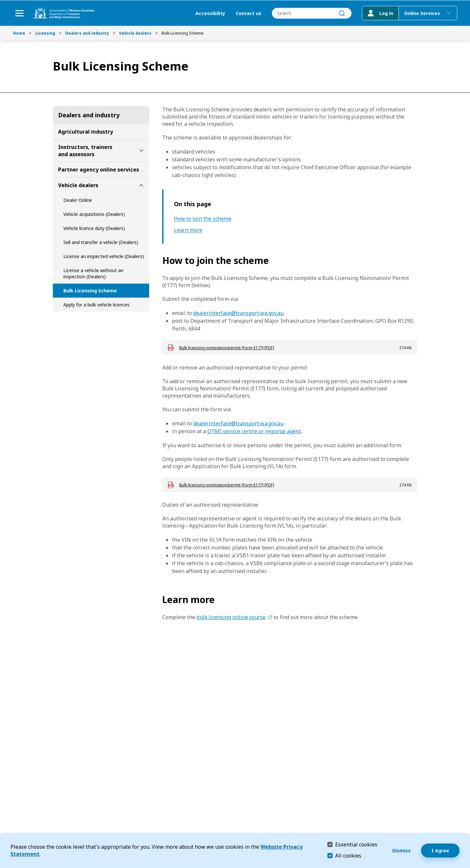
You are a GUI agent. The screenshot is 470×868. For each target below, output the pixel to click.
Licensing (45, 33)
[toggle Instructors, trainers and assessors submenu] (141, 151)
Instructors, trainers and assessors (85, 151)
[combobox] (311, 13)
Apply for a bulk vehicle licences (96, 305)
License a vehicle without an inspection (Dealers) (93, 273)
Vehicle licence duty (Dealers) (94, 228)
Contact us (248, 13)
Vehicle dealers (135, 33)
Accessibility (210, 13)
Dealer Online (78, 200)
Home (19, 33)
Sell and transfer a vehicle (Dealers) (101, 242)
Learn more (188, 230)
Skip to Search (2, 2)
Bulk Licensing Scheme (90, 291)
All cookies (348, 856)
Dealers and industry (87, 33)
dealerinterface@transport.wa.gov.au (238, 313)
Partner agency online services (99, 170)
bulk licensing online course (231, 617)
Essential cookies (356, 844)
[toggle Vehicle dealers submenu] (141, 185)
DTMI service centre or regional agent (254, 431)
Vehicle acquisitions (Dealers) (94, 214)
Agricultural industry (86, 132)
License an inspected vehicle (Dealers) (104, 256)
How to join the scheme (203, 219)
